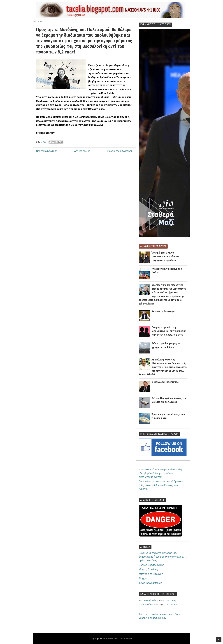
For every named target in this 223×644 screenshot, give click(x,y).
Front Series (170, 604)
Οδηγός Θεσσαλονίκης (151, 565)
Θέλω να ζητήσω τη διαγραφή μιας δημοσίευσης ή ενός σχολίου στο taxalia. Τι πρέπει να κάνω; (163, 557)
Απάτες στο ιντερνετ (151, 574)
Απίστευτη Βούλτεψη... (164, 311)
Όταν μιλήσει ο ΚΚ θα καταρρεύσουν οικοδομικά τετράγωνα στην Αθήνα (165, 256)
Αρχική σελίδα (82, 151)
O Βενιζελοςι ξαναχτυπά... (165, 382)
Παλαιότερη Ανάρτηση (120, 151)
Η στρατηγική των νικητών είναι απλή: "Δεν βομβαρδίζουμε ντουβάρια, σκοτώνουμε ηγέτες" (160, 473)
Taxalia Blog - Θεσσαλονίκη (120, 639)
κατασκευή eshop (149, 600)
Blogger (143, 578)
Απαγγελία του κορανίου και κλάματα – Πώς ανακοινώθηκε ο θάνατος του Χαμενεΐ (161, 485)
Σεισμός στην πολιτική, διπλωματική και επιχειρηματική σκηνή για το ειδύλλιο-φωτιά (169, 331)
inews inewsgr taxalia (150, 583)
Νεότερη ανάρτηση (47, 151)
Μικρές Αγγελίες (148, 569)
